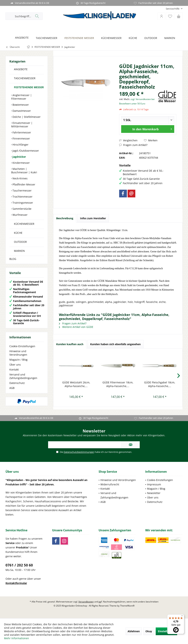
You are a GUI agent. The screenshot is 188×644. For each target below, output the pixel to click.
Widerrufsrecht (110, 484)
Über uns (15, 365)
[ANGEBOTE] (21, 38)
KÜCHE (18, 233)
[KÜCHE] (132, 38)
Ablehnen (134, 631)
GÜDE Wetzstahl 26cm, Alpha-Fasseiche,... (76, 384)
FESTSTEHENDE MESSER (29, 87)
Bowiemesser (20, 105)
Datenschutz (17, 383)
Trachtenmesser (22, 197)
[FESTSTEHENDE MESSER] (78, 38)
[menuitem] (173, 9)
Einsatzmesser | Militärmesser (22, 125)
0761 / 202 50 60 (19, 565)
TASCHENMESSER (25, 78)
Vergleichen (128, 140)
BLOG (13, 259)
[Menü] (182, 617)
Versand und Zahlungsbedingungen (23, 376)
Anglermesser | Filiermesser (21, 97)
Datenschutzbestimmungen (79, 452)
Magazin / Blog (18, 360)
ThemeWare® (127, 606)
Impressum (154, 484)
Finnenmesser (21, 138)
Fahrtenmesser (21, 132)
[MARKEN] (169, 38)
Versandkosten (86, 602)
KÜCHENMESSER (24, 224)
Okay (149, 631)
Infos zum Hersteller (93, 218)
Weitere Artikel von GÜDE (76, 327)
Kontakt (14, 370)
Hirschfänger (20, 145)
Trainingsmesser (22, 203)
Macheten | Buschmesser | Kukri (24, 171)
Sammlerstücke (22, 209)
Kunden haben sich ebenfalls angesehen (115, 344)
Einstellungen (166, 631)
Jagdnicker (19, 157)
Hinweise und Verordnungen (18, 353)
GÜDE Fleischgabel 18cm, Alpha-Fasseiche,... (160, 384)
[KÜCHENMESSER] (110, 38)
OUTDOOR (20, 242)
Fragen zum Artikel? (133, 145)
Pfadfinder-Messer (23, 184)
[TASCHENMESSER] (46, 38)
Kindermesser (21, 163)
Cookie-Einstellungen (22, 346)
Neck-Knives (20, 178)
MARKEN (19, 251)
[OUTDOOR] (150, 38)
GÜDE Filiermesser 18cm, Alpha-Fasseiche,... (118, 384)
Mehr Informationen (17, 638)
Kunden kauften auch (70, 344)
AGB (12, 388)
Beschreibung (65, 218)
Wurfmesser (20, 215)
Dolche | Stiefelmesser (26, 117)
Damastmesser (21, 111)
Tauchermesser (22, 190)
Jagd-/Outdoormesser (25, 151)
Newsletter (154, 493)
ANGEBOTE (21, 69)
